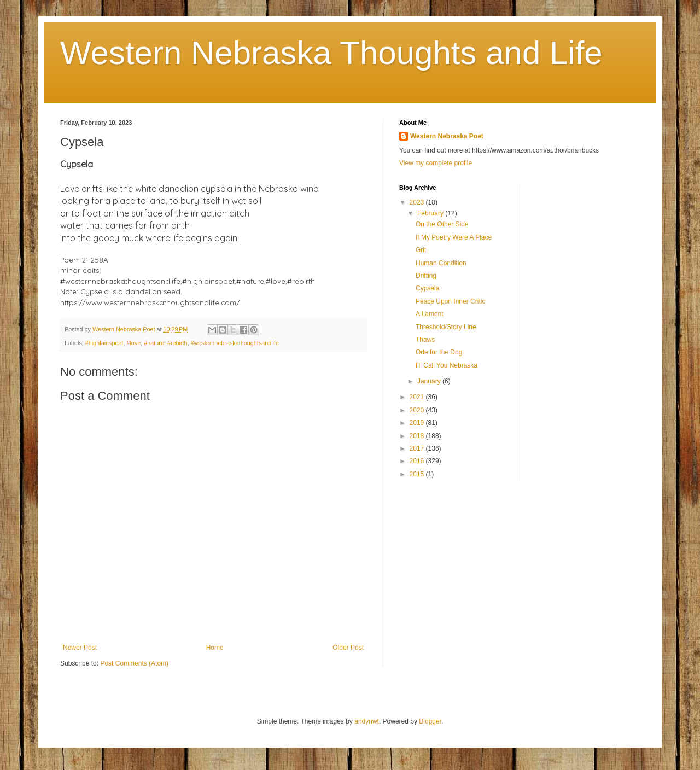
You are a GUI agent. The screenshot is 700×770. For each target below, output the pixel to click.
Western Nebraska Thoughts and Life (331, 53)
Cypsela (427, 288)
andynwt (367, 721)
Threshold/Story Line (446, 327)
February (431, 213)
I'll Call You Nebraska (447, 365)
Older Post (348, 647)
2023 (418, 202)
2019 (418, 423)
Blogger (430, 721)
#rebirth (177, 343)
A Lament (430, 314)
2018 (418, 436)
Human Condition (441, 263)
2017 (418, 448)
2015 (418, 474)
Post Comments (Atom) (134, 663)
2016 (418, 461)
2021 (418, 397)
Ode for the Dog (439, 352)
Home (215, 647)
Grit (421, 250)
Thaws (425, 340)
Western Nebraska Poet (447, 136)
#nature (154, 343)
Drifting (426, 276)
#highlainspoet (104, 343)
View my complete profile (436, 163)
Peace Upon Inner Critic (450, 301)
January (430, 381)
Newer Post (80, 647)
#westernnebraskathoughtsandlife (235, 343)
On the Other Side (442, 224)
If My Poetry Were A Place (454, 237)
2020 (418, 410)
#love (133, 343)
